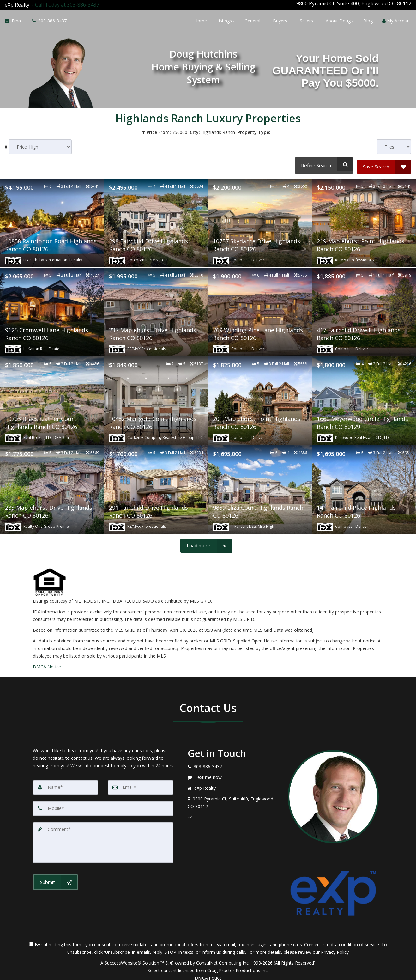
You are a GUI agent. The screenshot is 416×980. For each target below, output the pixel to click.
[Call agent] (64, 3)
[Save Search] (384, 162)
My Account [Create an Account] (397, 20)
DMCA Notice (47, 662)
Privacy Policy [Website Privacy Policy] (335, 947)
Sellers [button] (308, 20)
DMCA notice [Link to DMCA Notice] (208, 973)
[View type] (394, 144)
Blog (368, 20)
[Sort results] (40, 144)
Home (201, 20)
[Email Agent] (16, 20)
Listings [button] (226, 20)
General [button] (254, 20)
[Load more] (206, 541)
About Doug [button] (340, 20)
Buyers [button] (282, 20)
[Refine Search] (323, 162)
